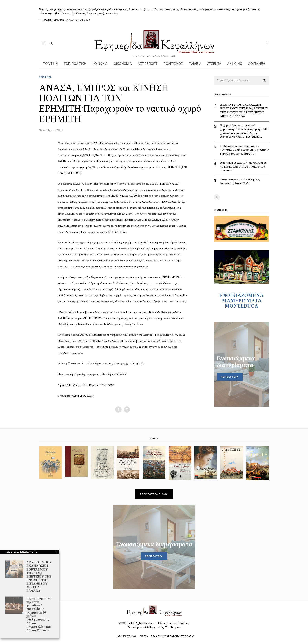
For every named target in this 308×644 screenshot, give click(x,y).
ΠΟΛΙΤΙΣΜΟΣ (173, 64)
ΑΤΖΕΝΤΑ (214, 64)
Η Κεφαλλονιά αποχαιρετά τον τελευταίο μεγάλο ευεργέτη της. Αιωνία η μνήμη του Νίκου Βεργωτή (245, 150)
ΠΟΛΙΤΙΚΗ (50, 64)
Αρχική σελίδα (127, 636)
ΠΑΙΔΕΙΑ (195, 64)
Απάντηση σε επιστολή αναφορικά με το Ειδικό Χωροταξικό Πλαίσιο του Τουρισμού (243, 166)
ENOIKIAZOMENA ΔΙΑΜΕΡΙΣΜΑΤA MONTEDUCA (241, 301)
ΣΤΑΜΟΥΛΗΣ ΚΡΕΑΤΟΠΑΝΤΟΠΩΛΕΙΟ (173, 636)
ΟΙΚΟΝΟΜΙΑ (123, 64)
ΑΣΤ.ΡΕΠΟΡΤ (148, 64)
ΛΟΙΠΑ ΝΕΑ (257, 64)
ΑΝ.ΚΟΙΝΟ (235, 64)
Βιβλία (144, 636)
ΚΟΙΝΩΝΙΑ (100, 64)
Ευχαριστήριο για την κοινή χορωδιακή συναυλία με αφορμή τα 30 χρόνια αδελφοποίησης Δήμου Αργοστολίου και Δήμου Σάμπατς (244, 131)
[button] (264, 81)
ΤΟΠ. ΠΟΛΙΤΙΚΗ (75, 64)
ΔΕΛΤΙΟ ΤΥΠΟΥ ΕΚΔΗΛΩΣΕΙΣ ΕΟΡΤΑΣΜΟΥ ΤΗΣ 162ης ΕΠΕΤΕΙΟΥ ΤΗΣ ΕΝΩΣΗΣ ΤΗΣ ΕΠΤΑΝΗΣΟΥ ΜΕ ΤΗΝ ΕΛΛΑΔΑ (244, 110)
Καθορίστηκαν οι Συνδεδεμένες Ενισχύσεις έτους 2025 (240, 181)
